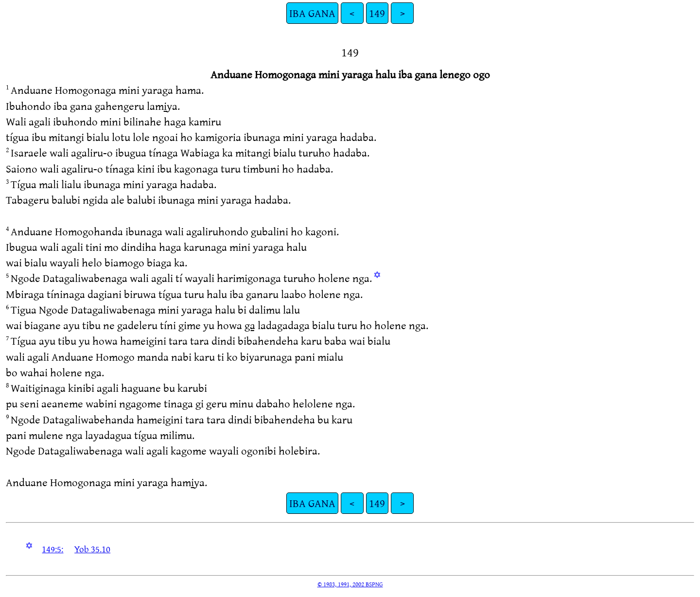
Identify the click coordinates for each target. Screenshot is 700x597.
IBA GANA (312, 13)
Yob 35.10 (92, 549)
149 (377, 13)
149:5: (52, 549)
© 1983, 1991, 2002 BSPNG (350, 584)
